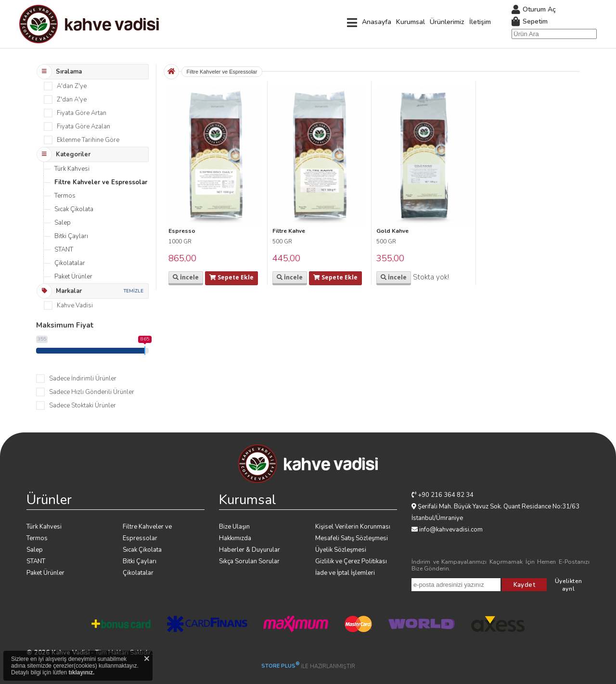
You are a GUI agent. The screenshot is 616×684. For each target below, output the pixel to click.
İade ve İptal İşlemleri (345, 573)
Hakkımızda (235, 538)
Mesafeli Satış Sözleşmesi (352, 538)
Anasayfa (377, 22)
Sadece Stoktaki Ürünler (83, 405)
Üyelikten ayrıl (569, 585)
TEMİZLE (134, 291)
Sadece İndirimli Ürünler (83, 379)
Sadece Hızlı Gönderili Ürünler (92, 392)
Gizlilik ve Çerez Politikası (351, 561)
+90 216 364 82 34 (446, 495)
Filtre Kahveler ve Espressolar (101, 182)
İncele (186, 277)
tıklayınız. (81, 672)
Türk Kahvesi (72, 169)
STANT (64, 250)
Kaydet (524, 585)
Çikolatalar (70, 263)
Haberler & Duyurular (250, 550)
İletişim (480, 22)
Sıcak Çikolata (74, 209)
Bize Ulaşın (234, 527)
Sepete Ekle (231, 277)
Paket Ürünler (73, 277)
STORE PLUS (280, 666)
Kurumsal (411, 22)
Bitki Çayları (71, 236)
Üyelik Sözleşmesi (341, 550)
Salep (63, 223)
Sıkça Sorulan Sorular (249, 561)
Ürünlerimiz (447, 22)
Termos (65, 196)
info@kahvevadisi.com (451, 530)
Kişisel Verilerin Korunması (353, 527)
